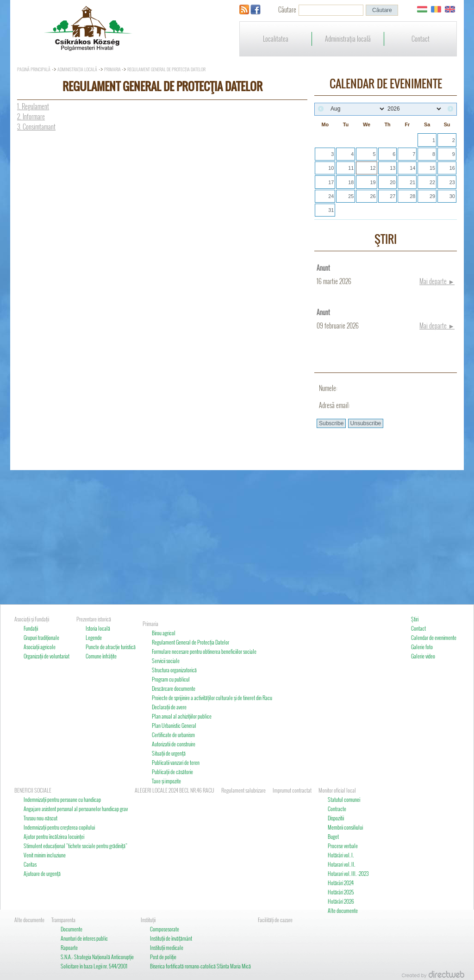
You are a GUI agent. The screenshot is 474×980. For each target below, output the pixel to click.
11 (351, 168)
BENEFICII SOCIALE (33, 790)
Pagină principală (34, 69)
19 (373, 182)
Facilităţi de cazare (275, 920)
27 (393, 196)
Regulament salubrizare (243, 790)
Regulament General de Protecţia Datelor (166, 69)
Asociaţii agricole (40, 647)
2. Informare (31, 116)
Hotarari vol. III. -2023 (348, 873)
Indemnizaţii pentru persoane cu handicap (62, 799)
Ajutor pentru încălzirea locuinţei (54, 836)
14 (412, 168)
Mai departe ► (437, 281)
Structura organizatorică (174, 670)
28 (412, 196)
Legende (94, 637)
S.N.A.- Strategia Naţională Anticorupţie (97, 957)
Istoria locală (98, 628)
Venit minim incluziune (45, 855)
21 (412, 182)
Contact (421, 39)
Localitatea (276, 39)
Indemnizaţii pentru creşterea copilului (59, 827)
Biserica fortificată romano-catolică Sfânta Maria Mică (200, 966)
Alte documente (343, 910)
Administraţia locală (348, 39)
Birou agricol (164, 633)
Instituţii (148, 920)
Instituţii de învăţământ (171, 938)
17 (331, 182)
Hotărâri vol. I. (341, 855)
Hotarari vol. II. (341, 864)
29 (432, 196)
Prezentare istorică (94, 619)
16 (452, 168)
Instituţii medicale (167, 947)
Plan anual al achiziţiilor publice (182, 716)
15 (432, 168)
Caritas (30, 864)
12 (373, 168)
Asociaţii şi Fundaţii (32, 619)
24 (331, 196)
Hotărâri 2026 (341, 901)
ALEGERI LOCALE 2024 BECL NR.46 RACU (175, 790)
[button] (382, 10)
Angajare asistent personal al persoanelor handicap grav (76, 809)
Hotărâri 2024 (341, 883)
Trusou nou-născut (41, 818)
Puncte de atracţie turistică (111, 647)
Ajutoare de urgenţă (42, 873)
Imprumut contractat (292, 790)
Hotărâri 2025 (341, 892)
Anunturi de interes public (84, 938)
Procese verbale (343, 846)
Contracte (337, 809)
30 (452, 196)
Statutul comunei (344, 799)
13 (393, 168)
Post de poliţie (163, 957)
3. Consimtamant (36, 127)
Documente (72, 929)
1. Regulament (33, 106)
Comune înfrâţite (101, 656)
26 (373, 196)
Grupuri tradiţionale (41, 637)
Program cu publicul (171, 679)
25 (351, 196)
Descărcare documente (174, 688)
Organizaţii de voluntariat (47, 656)
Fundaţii (31, 628)
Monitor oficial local (337, 790)
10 (331, 168)
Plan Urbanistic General (174, 725)
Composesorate (165, 929)
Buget (333, 836)
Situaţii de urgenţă (169, 753)
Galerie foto (422, 647)
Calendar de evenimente (434, 637)
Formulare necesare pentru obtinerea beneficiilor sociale (204, 651)
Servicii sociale (166, 661)
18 (351, 182)
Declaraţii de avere (169, 707)
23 (452, 182)
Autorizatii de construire (174, 744)
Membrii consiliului (345, 827)
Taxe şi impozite (166, 781)
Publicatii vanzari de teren (176, 762)
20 (393, 182)
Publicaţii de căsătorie (172, 772)
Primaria (113, 69)
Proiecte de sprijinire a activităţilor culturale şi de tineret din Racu (212, 698)
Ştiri (415, 619)
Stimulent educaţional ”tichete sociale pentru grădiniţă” (75, 846)
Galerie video (423, 656)
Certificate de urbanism (173, 735)
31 (331, 210)
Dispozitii (336, 818)
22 (432, 182)
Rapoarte (69, 947)
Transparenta (63, 920)
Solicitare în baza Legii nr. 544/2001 (94, 966)
